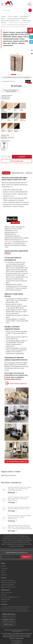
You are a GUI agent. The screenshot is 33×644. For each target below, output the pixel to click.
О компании (4, 568)
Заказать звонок (8, 620)
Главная (3, 16)
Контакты (4, 575)
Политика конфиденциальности (10, 597)
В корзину (22, 157)
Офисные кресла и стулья (8, 587)
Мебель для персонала (8, 580)
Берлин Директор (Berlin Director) (10, 20)
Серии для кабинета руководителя (17, 18)
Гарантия (4, 595)
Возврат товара (6, 599)
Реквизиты (4, 601)
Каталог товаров (13, 16)
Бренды (3, 573)
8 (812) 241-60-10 (30, 4)
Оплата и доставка (6, 593)
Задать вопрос (9, 624)
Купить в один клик (16, 161)
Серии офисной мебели (8, 585)
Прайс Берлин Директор (18, 384)
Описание (6, 173)
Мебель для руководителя (9, 583)
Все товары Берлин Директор (17, 461)
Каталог (3, 570)
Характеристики (18, 173)
